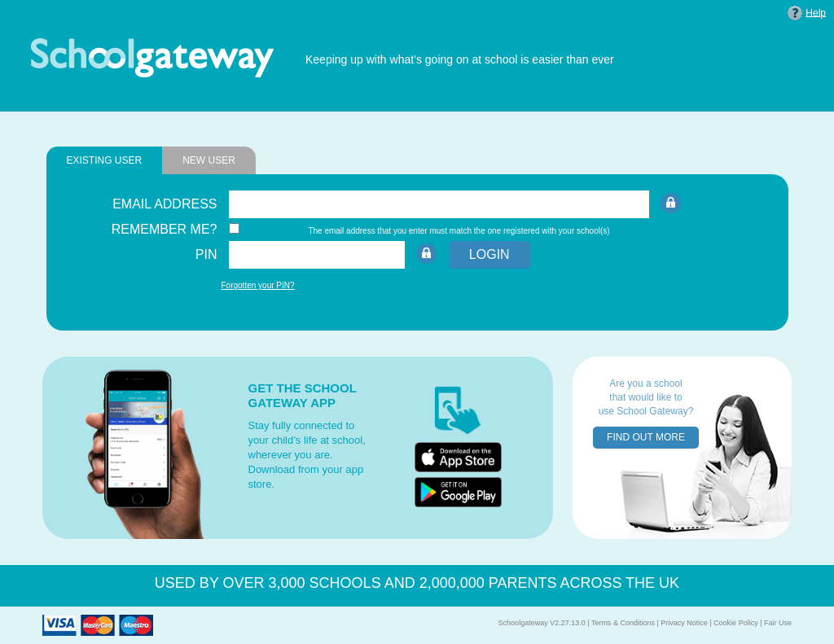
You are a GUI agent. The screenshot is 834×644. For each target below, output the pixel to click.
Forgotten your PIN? (258, 285)
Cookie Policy (736, 623)
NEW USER (209, 160)
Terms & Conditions (623, 623)
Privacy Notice (684, 623)
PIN (206, 254)
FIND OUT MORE (646, 437)
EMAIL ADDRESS (165, 204)
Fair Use (778, 623)
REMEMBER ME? (165, 229)
